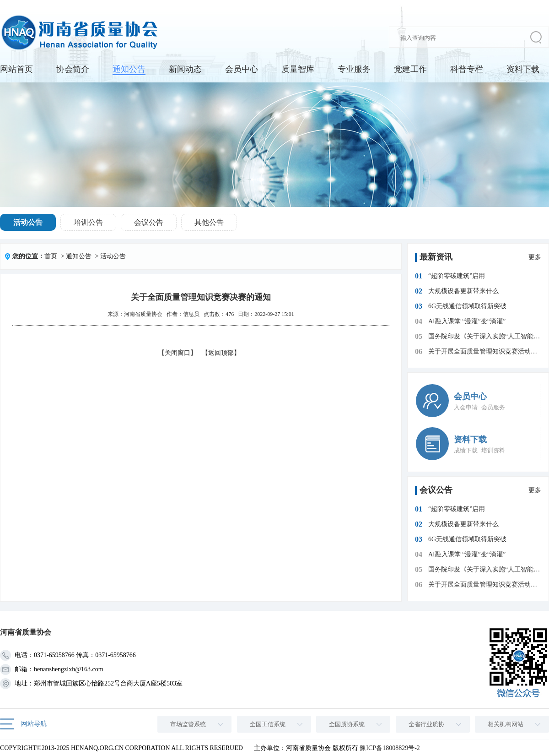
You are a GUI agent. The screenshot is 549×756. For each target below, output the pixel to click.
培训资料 (493, 450)
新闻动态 (185, 69)
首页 (51, 256)
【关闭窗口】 (178, 353)
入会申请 (466, 407)
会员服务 (493, 407)
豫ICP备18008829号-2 (390, 748)
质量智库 (298, 69)
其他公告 (209, 222)
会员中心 (242, 69)
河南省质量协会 (143, 314)
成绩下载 (466, 450)
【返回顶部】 (221, 353)
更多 (535, 257)
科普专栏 (467, 69)
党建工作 (410, 69)
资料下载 (523, 69)
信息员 (191, 314)
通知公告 (129, 69)
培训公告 (88, 222)
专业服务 (354, 69)
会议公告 (149, 222)
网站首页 (16, 69)
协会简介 (73, 69)
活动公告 (28, 222)
